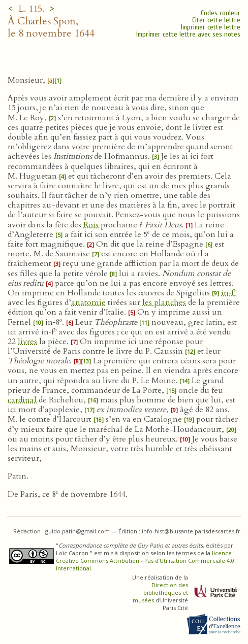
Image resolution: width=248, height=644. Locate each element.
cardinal (22, 400)
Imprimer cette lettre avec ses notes (188, 34)
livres (27, 342)
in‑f (229, 293)
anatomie (88, 302)
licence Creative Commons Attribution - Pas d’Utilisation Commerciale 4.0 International (145, 561)
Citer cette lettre (216, 20)
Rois (91, 225)
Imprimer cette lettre (211, 27)
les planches (164, 302)
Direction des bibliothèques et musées (160, 592)
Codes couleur (221, 13)
